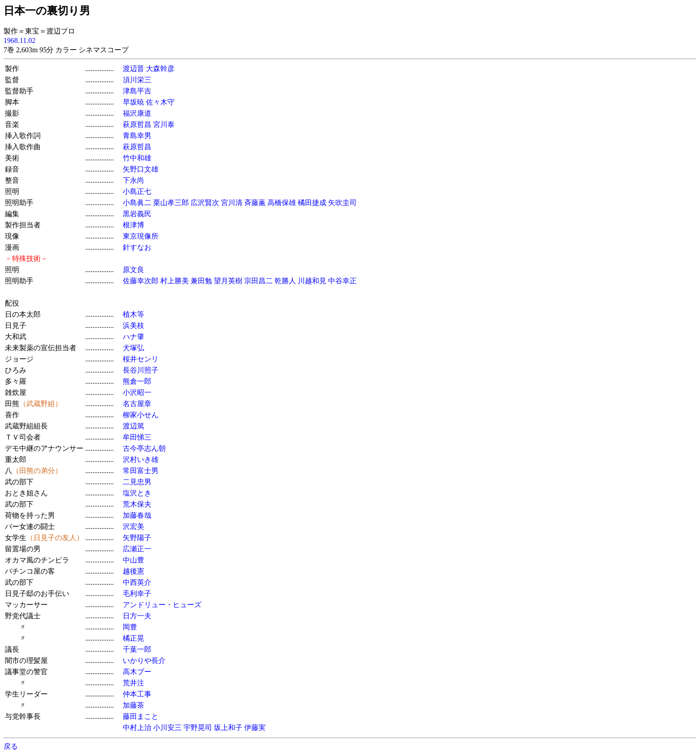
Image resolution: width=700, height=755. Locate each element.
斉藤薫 (255, 203)
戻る (11, 746)
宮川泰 (164, 124)
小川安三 (167, 728)
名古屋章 (137, 404)
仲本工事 (137, 694)
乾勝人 (285, 281)
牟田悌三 (137, 437)
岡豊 (130, 627)
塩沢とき (137, 493)
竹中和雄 (137, 158)
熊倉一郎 (137, 381)
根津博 (133, 225)
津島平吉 (137, 91)
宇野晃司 (198, 728)
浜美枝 (133, 325)
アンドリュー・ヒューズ (162, 605)
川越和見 (312, 281)
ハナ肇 (133, 337)
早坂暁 (133, 102)
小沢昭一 (137, 392)
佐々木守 (160, 102)
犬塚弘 (133, 348)
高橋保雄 (282, 203)
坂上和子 (228, 728)
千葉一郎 (137, 649)
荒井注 (133, 683)
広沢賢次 (205, 203)
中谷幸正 (342, 281)
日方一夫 (137, 616)
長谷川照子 (141, 370)
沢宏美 (133, 526)
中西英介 (137, 582)
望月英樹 (228, 281)
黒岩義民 (137, 214)
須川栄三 (137, 80)
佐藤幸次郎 (141, 281)
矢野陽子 (137, 538)
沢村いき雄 (141, 459)
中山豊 (133, 560)
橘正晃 (133, 638)
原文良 (133, 270)
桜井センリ (141, 359)
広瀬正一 (137, 549)
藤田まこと (141, 716)
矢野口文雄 (141, 169)
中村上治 (137, 728)
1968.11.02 (19, 40)
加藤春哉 (137, 515)
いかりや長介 (144, 661)
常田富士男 (141, 471)
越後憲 (133, 571)
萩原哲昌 (137, 124)
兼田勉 (201, 281)
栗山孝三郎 (171, 203)
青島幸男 (137, 136)
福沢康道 (137, 113)
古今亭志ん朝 (144, 448)
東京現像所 (141, 236)
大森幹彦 (160, 69)
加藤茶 (133, 705)
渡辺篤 (133, 426)
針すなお (137, 247)
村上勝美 (175, 281)
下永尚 (133, 180)
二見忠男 (137, 482)
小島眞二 (137, 203)
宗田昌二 (258, 281)
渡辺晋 (133, 69)
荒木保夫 (137, 504)
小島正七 (137, 191)
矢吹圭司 (342, 203)
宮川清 (232, 203)
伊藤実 (255, 728)
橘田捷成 (312, 203)
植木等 (133, 314)
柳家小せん (141, 415)
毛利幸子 (137, 594)
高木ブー (137, 672)
